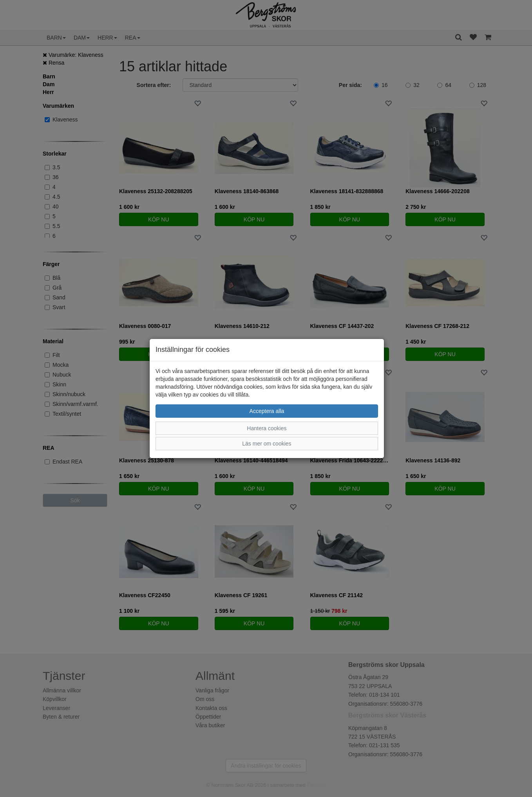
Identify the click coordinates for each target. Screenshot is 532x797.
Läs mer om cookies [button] (267, 444)
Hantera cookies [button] (267, 428)
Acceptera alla (267, 411)
